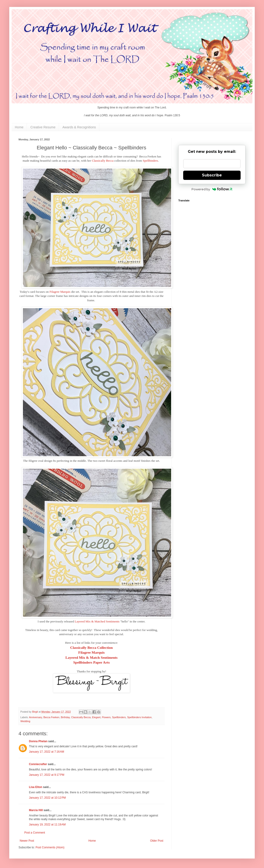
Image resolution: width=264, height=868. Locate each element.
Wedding (25, 721)
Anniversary (35, 717)
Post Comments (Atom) (50, 847)
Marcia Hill (36, 810)
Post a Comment (35, 833)
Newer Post (27, 841)
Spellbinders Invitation (139, 717)
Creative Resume (43, 127)
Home (19, 127)
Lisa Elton (36, 787)
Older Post (157, 841)
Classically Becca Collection (91, 648)
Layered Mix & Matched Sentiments (97, 621)
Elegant (96, 717)
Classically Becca (103, 161)
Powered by (212, 189)
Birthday (65, 717)
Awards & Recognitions (79, 127)
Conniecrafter (38, 764)
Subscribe (212, 175)
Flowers (106, 717)
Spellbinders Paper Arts (91, 662)
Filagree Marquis (60, 292)
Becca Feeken (51, 717)
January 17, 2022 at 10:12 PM (47, 798)
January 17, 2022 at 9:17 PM (47, 775)
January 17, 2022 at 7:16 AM (47, 752)
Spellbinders (150, 161)
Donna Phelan (38, 741)
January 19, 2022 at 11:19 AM (47, 825)
